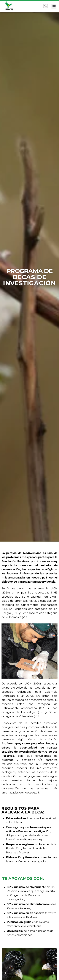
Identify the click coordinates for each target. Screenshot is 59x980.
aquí (23, 827)
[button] (54, 6)
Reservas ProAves (19, 891)
